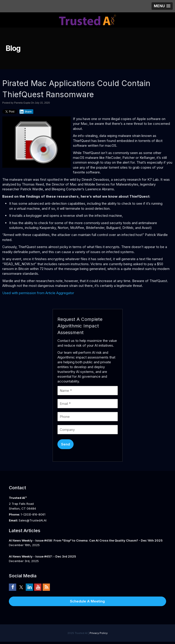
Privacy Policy (99, 633)
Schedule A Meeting (87, 601)
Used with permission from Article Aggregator (38, 293)
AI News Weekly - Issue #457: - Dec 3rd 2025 (42, 556)
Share (26, 112)
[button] (162, 6)
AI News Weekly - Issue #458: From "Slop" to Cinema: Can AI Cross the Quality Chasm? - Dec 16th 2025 (86, 540)
